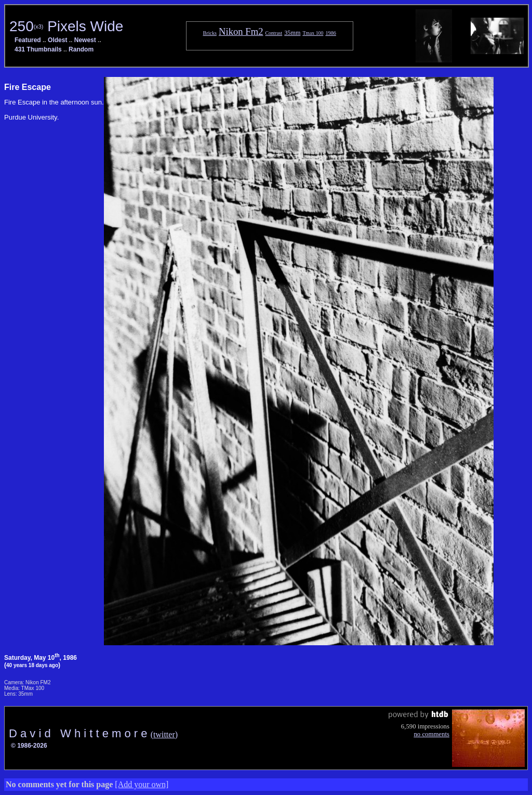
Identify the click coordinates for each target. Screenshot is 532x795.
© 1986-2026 (29, 746)
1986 (331, 33)
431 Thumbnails (38, 49)
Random (81, 49)
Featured (28, 40)
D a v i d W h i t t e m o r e (80, 733)
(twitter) (164, 734)
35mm (292, 33)
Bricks (210, 33)
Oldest (57, 40)
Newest (85, 40)
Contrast (274, 33)
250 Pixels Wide (66, 26)
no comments (431, 734)
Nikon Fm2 (241, 31)
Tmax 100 (313, 33)
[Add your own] (142, 784)
